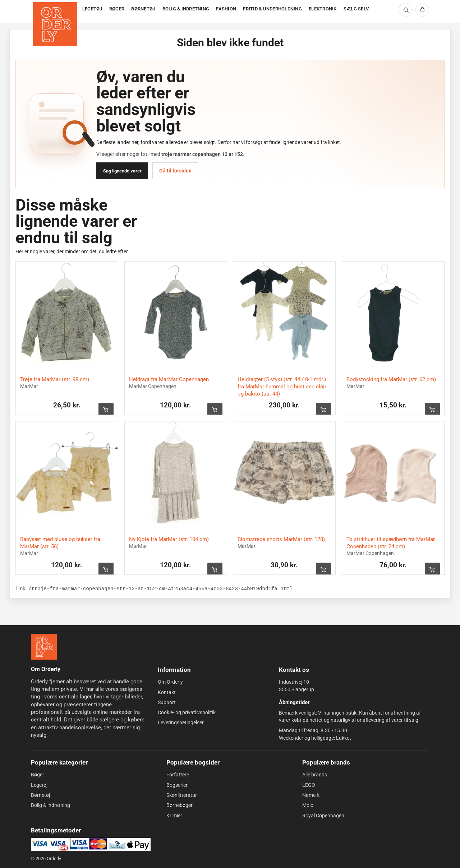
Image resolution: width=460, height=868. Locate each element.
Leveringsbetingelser (181, 722)
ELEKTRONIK (323, 9)
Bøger (38, 775)
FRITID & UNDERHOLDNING (272, 9)
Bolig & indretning (50, 805)
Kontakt (167, 692)
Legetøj (39, 785)
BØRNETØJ (143, 9)
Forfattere (178, 775)
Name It (311, 795)
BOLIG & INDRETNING (186, 9)
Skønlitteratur (182, 795)
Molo (308, 805)
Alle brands (315, 775)
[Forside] (56, 12)
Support (167, 702)
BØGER (117, 9)
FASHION (226, 9)
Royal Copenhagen (323, 815)
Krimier (174, 815)
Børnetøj (40, 795)
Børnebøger (180, 805)
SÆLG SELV (356, 9)
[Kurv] (422, 10)
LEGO (309, 785)
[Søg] (406, 10)
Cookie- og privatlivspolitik (187, 712)
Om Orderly (170, 682)
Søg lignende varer (122, 171)
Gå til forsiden (175, 171)
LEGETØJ (92, 9)
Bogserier (177, 785)
